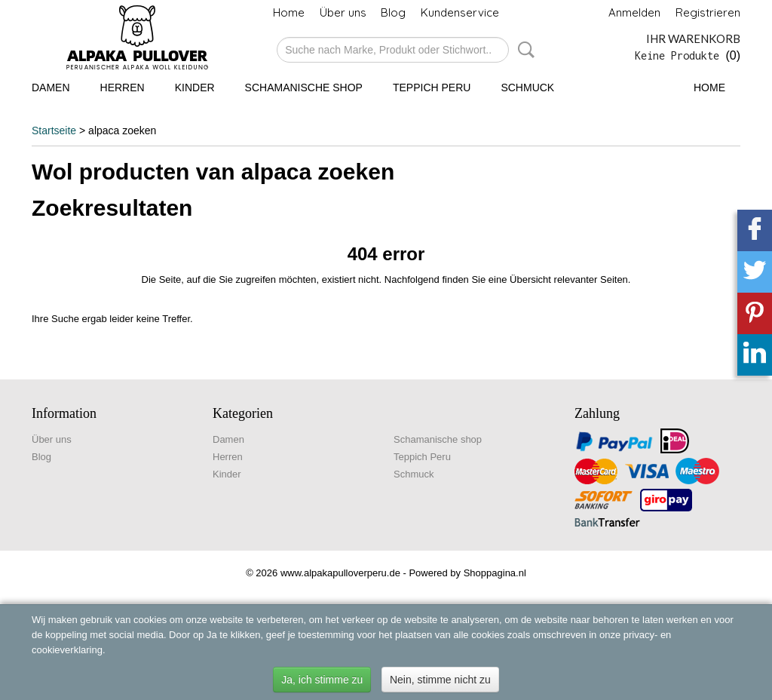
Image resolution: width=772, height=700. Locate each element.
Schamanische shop (304, 87)
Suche (523, 50)
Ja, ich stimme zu (322, 680)
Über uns (343, 12)
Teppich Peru (432, 87)
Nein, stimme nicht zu (440, 680)
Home (289, 12)
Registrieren (708, 12)
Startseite (54, 130)
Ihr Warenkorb (693, 38)
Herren (123, 87)
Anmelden (634, 12)
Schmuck (527, 87)
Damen (51, 87)
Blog (393, 12)
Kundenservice (460, 12)
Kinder (195, 87)
